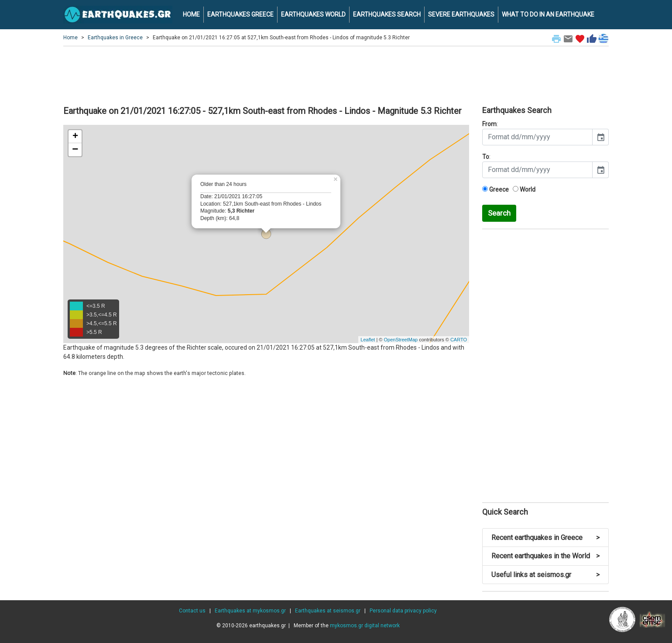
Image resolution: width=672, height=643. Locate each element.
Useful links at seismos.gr (545, 575)
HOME (191, 14)
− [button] (75, 150)
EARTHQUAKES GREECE (240, 14)
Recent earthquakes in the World (545, 556)
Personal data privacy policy (403, 611)
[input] (537, 137)
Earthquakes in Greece (115, 38)
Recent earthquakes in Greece (545, 538)
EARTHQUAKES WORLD (313, 14)
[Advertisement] (336, 75)
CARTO (459, 340)
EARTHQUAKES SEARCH (387, 14)
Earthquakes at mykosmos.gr (250, 611)
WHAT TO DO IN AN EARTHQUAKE (548, 14)
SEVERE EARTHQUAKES (461, 14)
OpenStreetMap (401, 340)
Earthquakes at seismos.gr (328, 611)
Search (499, 213)
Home (70, 38)
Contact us (192, 611)
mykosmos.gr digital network (365, 626)
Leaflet (368, 340)
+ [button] (75, 137)
